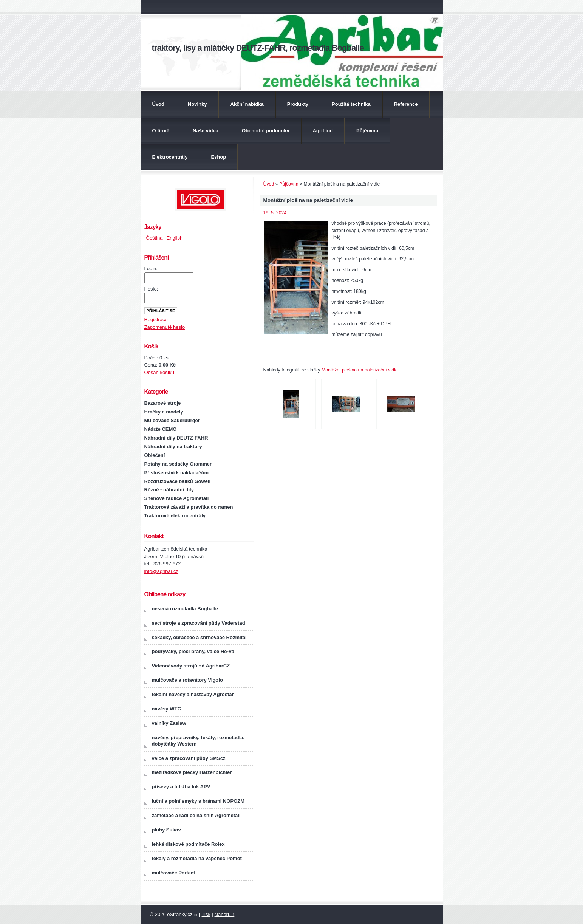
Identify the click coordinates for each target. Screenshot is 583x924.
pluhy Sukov (166, 830)
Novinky (197, 104)
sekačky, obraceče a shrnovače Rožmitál (199, 637)
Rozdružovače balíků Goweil (178, 481)
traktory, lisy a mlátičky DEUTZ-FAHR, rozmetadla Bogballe (258, 48)
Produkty (298, 104)
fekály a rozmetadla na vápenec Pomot (197, 858)
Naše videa (206, 131)
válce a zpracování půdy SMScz (189, 758)
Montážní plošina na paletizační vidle (360, 370)
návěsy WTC (166, 709)
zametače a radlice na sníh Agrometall (196, 815)
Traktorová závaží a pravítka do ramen (189, 507)
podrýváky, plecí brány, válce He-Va (193, 651)
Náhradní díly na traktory (173, 447)
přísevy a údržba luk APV (181, 787)
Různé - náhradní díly (169, 490)
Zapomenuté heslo (165, 327)
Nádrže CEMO (161, 429)
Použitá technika (351, 104)
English (175, 238)
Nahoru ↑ (225, 914)
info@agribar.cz (162, 571)
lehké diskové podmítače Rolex (188, 844)
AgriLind (323, 131)
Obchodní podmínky (266, 131)
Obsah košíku (159, 372)
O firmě (161, 131)
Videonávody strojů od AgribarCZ (191, 666)
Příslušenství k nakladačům (177, 473)
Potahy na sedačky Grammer (178, 464)
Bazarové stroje (163, 403)
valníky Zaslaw (169, 723)
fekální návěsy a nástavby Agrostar (193, 694)
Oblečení (155, 455)
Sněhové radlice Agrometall (177, 498)
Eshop (218, 157)
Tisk (206, 914)
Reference (406, 104)
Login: (151, 269)
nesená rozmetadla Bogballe (185, 609)
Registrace (156, 320)
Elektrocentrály (170, 157)
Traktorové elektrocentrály (175, 516)
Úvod (159, 104)
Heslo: (151, 289)
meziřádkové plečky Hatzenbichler (192, 772)
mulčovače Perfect (174, 873)
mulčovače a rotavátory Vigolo (187, 680)
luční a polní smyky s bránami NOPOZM (198, 801)
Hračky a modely (164, 412)
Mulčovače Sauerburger (172, 420)
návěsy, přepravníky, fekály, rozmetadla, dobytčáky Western (198, 741)
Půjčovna (367, 131)
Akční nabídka (247, 104)
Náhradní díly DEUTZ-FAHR (176, 438)
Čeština (155, 238)
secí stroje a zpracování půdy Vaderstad (199, 623)
